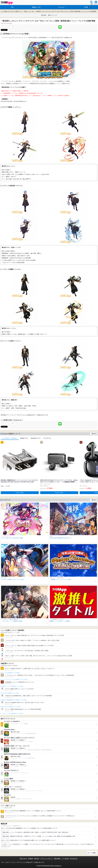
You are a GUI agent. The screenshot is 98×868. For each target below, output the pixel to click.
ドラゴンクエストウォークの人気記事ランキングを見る (15, 680)
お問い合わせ (23, 859)
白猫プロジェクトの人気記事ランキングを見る (12, 686)
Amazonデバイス (36, 438)
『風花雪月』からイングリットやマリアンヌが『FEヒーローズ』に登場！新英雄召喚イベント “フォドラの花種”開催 (66, 11)
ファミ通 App (7, 3)
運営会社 (37, 859)
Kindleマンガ (24, 438)
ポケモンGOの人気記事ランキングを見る (11, 707)
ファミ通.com (65, 859)
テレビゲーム (47, 438)
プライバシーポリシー (47, 859)
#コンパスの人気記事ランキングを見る (11, 673)
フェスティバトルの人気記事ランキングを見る (12, 713)
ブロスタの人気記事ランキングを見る (10, 693)
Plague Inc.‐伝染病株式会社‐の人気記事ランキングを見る (14, 700)
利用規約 (31, 859)
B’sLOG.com (74, 859)
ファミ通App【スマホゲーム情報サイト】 (12, 11)
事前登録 (44, 15)
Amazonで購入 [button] (20, 493)
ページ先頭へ (93, 853)
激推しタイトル (52, 15)
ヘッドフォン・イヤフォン (10, 438)
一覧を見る (94, 434)
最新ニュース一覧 (29, 11)
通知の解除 (57, 859)
